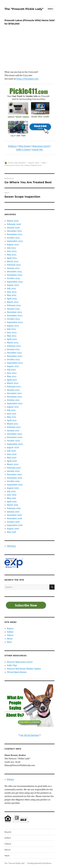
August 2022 (13, 366)
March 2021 (12, 424)
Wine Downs (25, 146)
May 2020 (12, 458)
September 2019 (15, 485)
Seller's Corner (23, 150)
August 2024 (13, 285)
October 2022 (13, 359)
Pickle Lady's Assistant (17, 163)
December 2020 (14, 434)
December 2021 (14, 393)
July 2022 (11, 370)
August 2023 (13, 326)
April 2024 (12, 299)
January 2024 (13, 309)
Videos (10, 635)
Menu (50, 9)
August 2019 (13, 488)
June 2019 (12, 495)
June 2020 (12, 454)
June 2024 (12, 292)
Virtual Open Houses (17, 672)
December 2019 (14, 474)
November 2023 (15, 316)
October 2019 (13, 481)
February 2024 (14, 305)
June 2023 (12, 332)
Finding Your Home (12, 165)
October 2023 (13, 319)
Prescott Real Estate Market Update (24, 669)
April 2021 (12, 420)
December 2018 (14, 515)
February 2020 (14, 468)
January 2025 (13, 268)
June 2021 (12, 414)
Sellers (10, 632)
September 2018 (15, 525)
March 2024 (13, 302)
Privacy (10, 779)
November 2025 (15, 234)
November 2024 (15, 275)
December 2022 (14, 353)
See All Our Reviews (30, 735)
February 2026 (14, 224)
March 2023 (13, 343)
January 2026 (13, 228)
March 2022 (13, 383)
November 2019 (14, 478)
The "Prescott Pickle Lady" (24, 9)
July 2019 (11, 491)
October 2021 (13, 400)
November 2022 (15, 356)
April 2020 (12, 461)
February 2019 (14, 508)
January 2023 (13, 349)
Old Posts (11, 546)
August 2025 (13, 244)
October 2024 (13, 278)
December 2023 (14, 312)
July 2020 (11, 451)
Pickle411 (12, 146)
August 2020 (13, 447)
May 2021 (11, 417)
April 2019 (12, 502)
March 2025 (13, 261)
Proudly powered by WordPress (39, 863)
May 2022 (12, 376)
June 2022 (12, 373)
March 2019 (13, 505)
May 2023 (12, 336)
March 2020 (13, 464)
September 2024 (15, 282)
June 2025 (12, 251)
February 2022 (14, 387)
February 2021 (14, 427)
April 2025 (12, 258)
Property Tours (36, 165)
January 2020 (13, 471)
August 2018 (13, 529)
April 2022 (12, 380)
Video (44, 163)
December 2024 (14, 272)
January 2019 (13, 512)
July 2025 (11, 248)
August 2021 (13, 407)
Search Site (37, 150)
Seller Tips (12, 665)
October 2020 (13, 441)
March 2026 (13, 221)
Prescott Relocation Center (20, 662)
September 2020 (15, 444)
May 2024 (12, 295)
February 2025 (14, 265)
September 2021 (15, 403)
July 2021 (11, 410)
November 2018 (14, 518)
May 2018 (11, 532)
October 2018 (13, 522)
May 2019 (12, 498)
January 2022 (13, 390)
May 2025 (12, 255)
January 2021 (13, 430)
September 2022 (15, 363)
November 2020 (15, 437)
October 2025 (13, 238)
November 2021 (14, 397)
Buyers (10, 628)
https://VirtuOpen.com (27, 79)
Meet (9, 642)
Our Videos (25, 165)
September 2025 (15, 241)
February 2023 (14, 346)
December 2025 (14, 231)
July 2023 (11, 329)
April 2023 (12, 339)
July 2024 (11, 288)
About (10, 639)
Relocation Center (41, 146)
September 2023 (15, 322)
